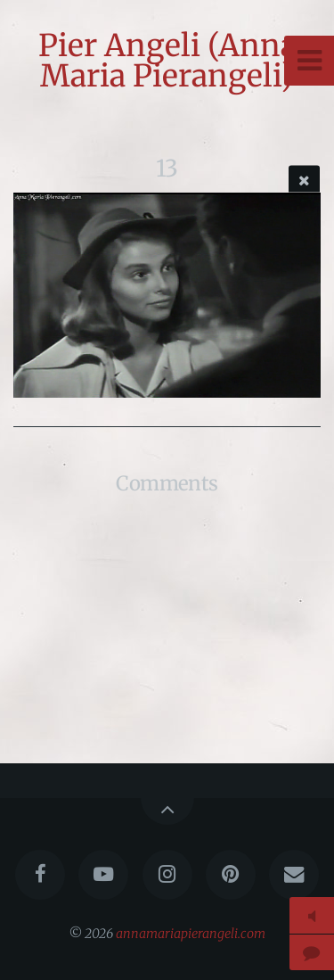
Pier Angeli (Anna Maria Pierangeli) (167, 61)
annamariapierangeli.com (191, 934)
